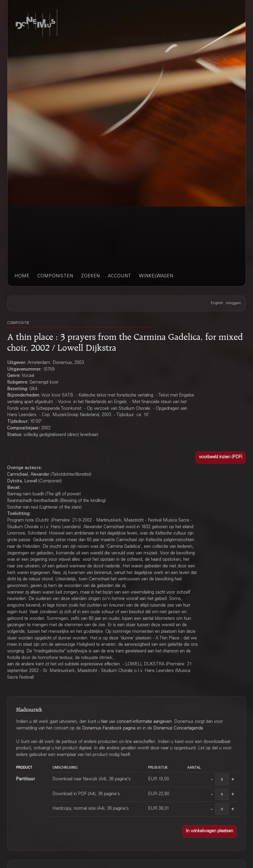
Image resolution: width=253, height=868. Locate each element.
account (119, 276)
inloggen (233, 303)
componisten (55, 276)
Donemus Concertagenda (178, 729)
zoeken (90, 276)
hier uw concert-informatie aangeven (136, 722)
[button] (221, 458)
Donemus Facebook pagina (109, 729)
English (217, 303)
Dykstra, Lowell (22, 481)
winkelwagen (156, 276)
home (22, 276)
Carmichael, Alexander (28, 475)
